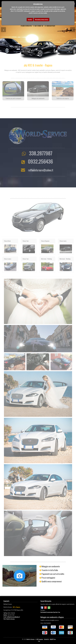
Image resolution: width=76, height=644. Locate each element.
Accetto (30, 20)
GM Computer (40, 639)
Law (39, 641)
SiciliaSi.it (47, 639)
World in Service (10, 619)
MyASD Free (53, 639)
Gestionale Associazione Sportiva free (50, 612)
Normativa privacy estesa (42, 20)
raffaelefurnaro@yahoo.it (13, 617)
